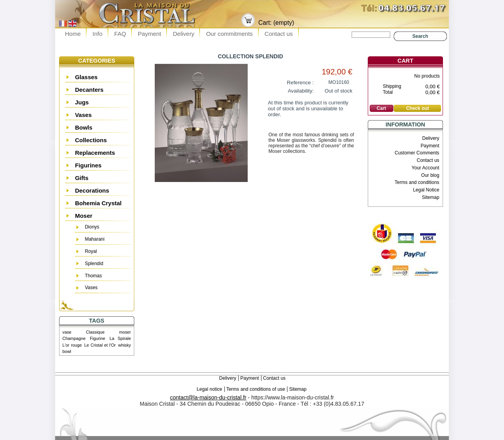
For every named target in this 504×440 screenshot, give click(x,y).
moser (125, 332)
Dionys (92, 227)
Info (97, 34)
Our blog (430, 175)
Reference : (300, 83)
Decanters (89, 90)
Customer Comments (417, 153)
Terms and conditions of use (256, 389)
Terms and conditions (417, 182)
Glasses (86, 77)
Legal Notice (426, 190)
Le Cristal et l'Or (100, 345)
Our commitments (229, 34)
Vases (83, 115)
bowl (67, 351)
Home (73, 34)
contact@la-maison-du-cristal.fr (208, 397)
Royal (91, 251)
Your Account (425, 168)
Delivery (183, 34)
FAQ (120, 34)
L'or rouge (72, 345)
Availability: (301, 91)
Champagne (74, 338)
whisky (124, 345)
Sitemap (431, 197)
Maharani (94, 239)
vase (67, 332)
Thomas (93, 276)
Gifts (82, 178)
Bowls (83, 127)
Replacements (95, 153)
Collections (91, 140)
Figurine (97, 338)
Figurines (88, 165)
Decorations (92, 190)
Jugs (82, 102)
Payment (149, 34)
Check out (417, 108)
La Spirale (120, 338)
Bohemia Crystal (98, 203)
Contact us (279, 34)
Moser (83, 216)
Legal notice (210, 389)
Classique (95, 332)
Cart (406, 61)
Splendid (94, 264)
